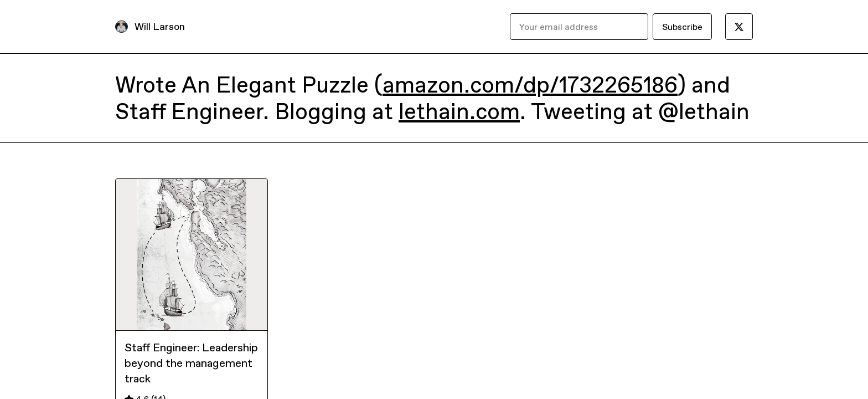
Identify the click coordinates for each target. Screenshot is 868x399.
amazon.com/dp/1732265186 (530, 85)
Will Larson (160, 26)
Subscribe (682, 27)
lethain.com (459, 111)
